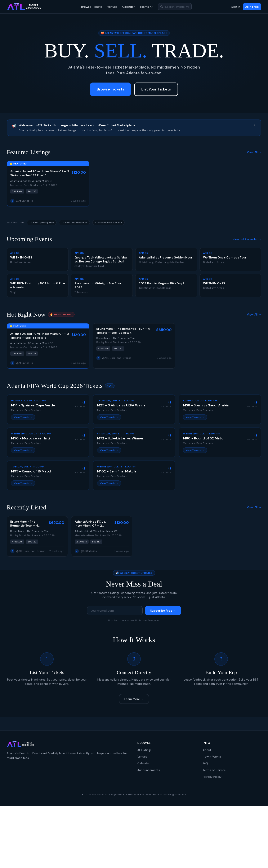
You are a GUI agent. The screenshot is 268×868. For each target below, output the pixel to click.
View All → (254, 152)
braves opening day (42, 223)
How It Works (212, 757)
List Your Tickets (156, 89)
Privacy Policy (212, 777)
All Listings (144, 750)
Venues (112, 7)
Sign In (236, 7)
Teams (146, 7)
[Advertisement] (134, 837)
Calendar (128, 7)
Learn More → (134, 699)
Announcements (149, 770)
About (207, 750)
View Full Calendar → (247, 239)
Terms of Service (214, 770)
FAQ (205, 763)
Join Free (252, 7)
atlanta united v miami (108, 223)
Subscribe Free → (163, 611)
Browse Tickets (92, 7)
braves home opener (74, 223)
